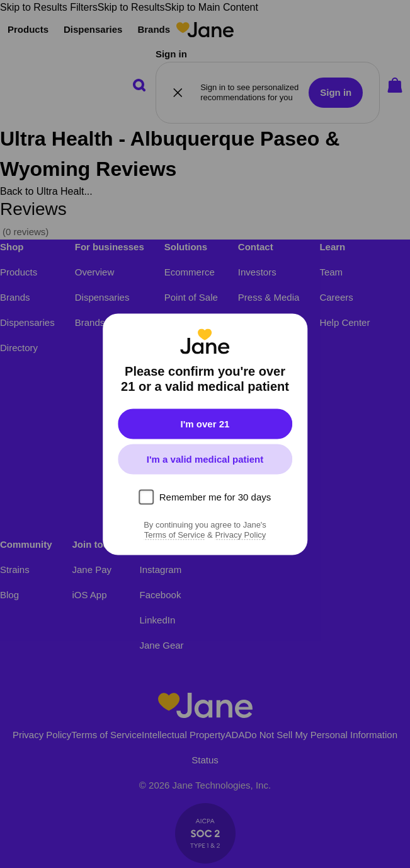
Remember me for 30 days (215, 496)
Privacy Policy (240, 535)
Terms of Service (175, 535)
